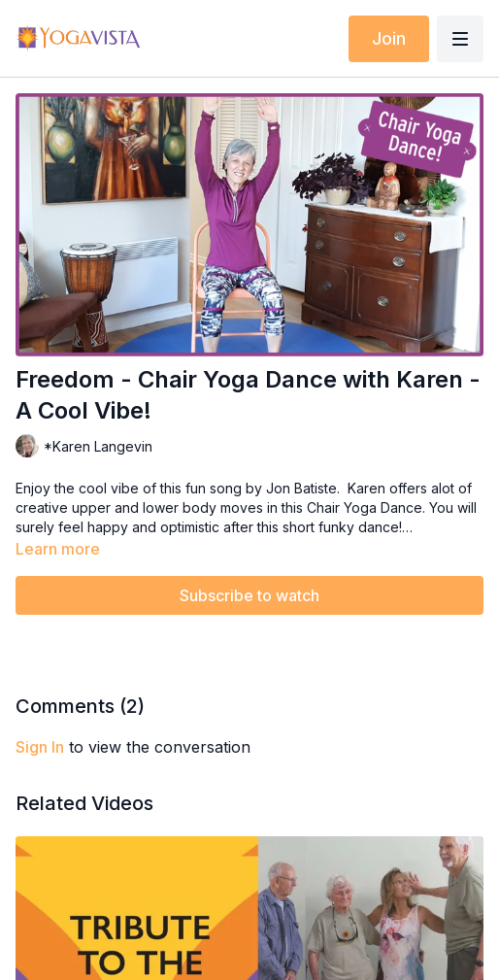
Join (389, 38)
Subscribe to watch (249, 595)
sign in (40, 747)
